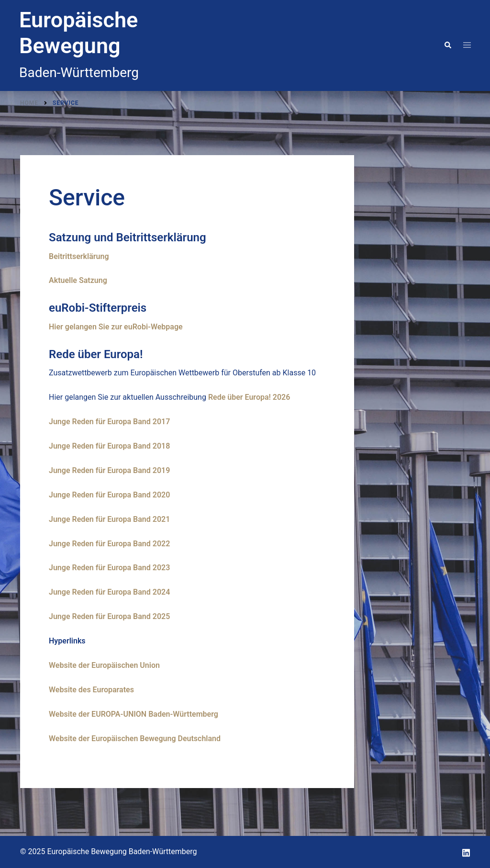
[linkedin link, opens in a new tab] (466, 851)
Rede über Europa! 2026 (249, 397)
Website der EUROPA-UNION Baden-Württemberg (134, 714)
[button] (447, 45)
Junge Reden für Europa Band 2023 (109, 568)
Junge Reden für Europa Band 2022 (109, 544)
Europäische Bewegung (78, 33)
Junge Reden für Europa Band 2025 (109, 616)
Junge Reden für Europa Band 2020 (109, 495)
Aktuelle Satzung (78, 280)
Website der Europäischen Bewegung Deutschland (135, 738)
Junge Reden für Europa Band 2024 (109, 592)
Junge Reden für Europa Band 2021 (109, 519)
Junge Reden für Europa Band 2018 (109, 446)
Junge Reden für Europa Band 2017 (109, 422)
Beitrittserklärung (79, 256)
